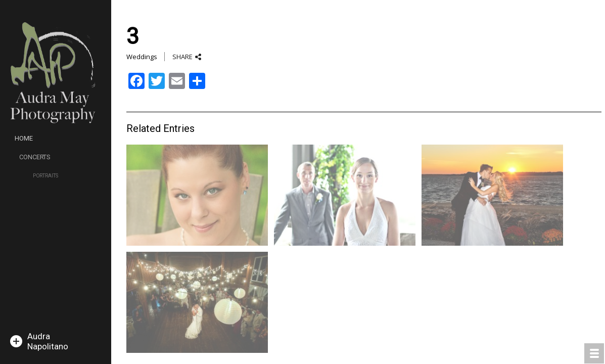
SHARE (182, 57)
